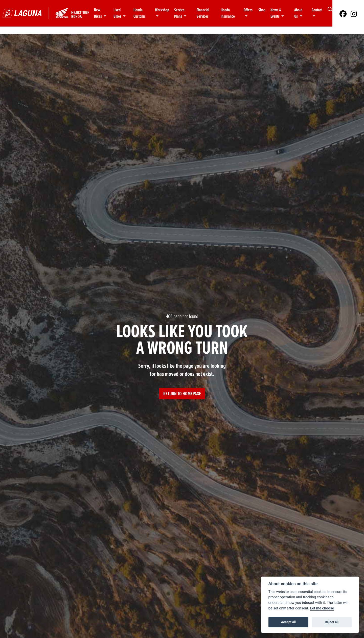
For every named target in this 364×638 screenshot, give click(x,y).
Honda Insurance (228, 13)
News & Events (276, 13)
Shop (262, 10)
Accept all (288, 622)
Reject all (332, 622)
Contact (317, 10)
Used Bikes (118, 13)
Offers (248, 10)
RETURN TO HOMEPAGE (182, 394)
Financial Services (203, 13)
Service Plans (179, 13)
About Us (298, 13)
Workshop (162, 10)
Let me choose (322, 608)
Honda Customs (140, 13)
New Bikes (98, 13)
